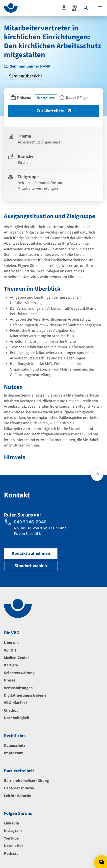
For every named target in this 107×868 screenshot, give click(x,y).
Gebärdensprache (19, 788)
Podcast (11, 853)
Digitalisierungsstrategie (25, 695)
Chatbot (11, 710)
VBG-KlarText (15, 703)
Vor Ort (10, 650)
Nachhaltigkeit (17, 718)
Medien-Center (16, 658)
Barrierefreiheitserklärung (27, 781)
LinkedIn (12, 823)
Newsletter (13, 846)
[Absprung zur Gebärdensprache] (74, 8)
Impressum (14, 753)
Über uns (12, 643)
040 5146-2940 (30, 522)
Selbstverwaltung (19, 673)
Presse (10, 680)
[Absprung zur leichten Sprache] (64, 8)
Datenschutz (15, 746)
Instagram (13, 831)
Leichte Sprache (17, 796)
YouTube (11, 838)
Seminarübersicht (23, 76)
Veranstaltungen (18, 688)
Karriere (11, 665)
